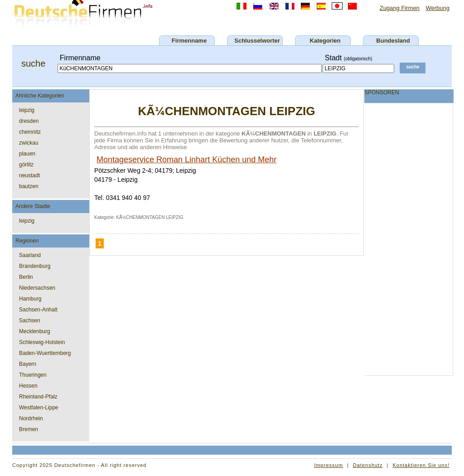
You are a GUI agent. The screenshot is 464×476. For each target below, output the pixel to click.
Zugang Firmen (400, 8)
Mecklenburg (35, 331)
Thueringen (33, 375)
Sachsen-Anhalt (38, 310)
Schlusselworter (257, 41)
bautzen (29, 186)
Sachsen (30, 321)
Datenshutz (368, 465)
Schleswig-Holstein (42, 342)
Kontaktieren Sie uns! (421, 465)
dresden (29, 121)
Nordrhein (31, 418)
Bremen (29, 429)
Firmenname (189, 41)
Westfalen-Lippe (39, 408)
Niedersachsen (37, 288)
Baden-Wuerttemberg (45, 353)
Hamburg (30, 299)
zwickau (29, 143)
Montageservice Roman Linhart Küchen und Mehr (186, 160)
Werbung (437, 8)
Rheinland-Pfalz (38, 397)
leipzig (27, 110)
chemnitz (30, 132)
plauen (27, 154)
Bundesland (393, 41)
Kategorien (325, 41)
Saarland (30, 255)
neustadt (29, 175)
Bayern (28, 364)
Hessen (28, 386)
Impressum (328, 465)
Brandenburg (35, 266)
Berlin (26, 277)
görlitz (26, 165)
